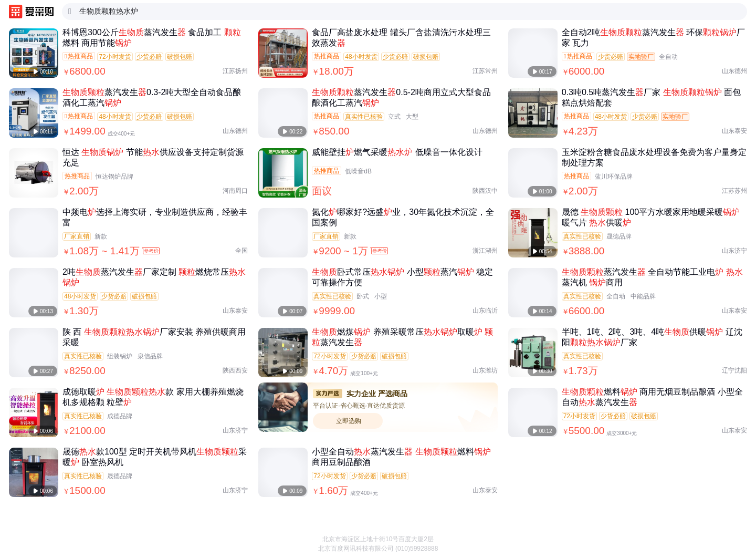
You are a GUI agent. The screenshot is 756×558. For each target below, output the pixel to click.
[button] (740, 532)
